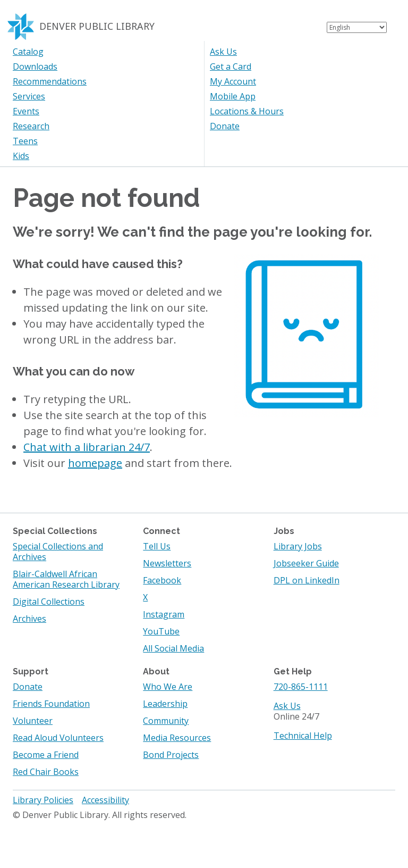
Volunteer (33, 721)
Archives (29, 619)
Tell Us (157, 546)
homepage (95, 463)
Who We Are (168, 687)
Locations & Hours (247, 111)
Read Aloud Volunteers (58, 738)
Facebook (162, 580)
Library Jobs (298, 546)
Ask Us (223, 52)
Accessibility (105, 800)
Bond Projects (171, 755)
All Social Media (173, 648)
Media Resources (177, 738)
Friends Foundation (51, 704)
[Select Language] (357, 27)
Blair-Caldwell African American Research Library (66, 579)
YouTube (161, 631)
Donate (225, 126)
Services (29, 96)
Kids (21, 156)
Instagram (164, 614)
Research (31, 126)
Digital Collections (49, 602)
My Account (233, 81)
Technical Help (303, 736)
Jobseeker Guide (306, 563)
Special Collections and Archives (58, 552)
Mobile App (233, 96)
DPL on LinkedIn (307, 580)
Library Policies (43, 800)
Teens (25, 141)
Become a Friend (46, 755)
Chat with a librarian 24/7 (87, 447)
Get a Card (231, 66)
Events (26, 111)
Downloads (35, 66)
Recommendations (50, 81)
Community (166, 721)
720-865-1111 (301, 687)
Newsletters (167, 563)
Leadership (165, 704)
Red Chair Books (46, 772)
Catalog (28, 52)
